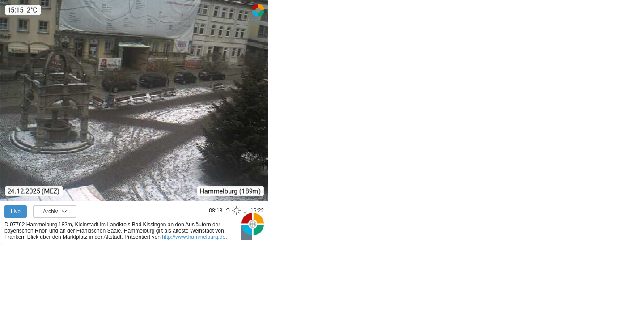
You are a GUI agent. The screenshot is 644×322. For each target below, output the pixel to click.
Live (16, 212)
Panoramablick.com (253, 226)
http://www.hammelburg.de (194, 237)
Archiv (50, 212)
